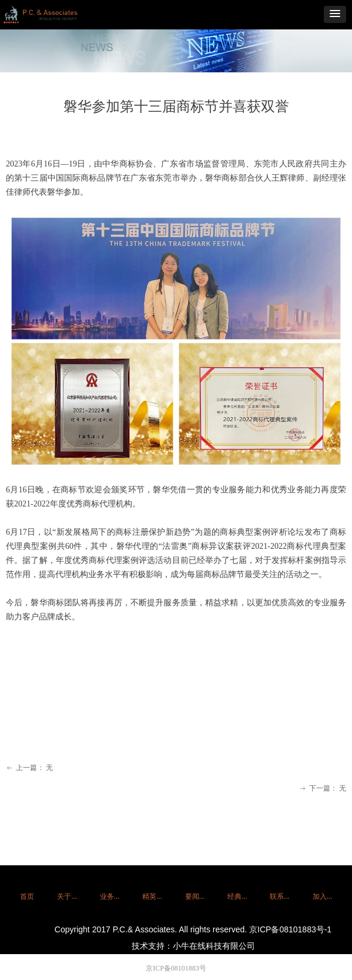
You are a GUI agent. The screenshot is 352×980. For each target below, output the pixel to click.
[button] (335, 14)
